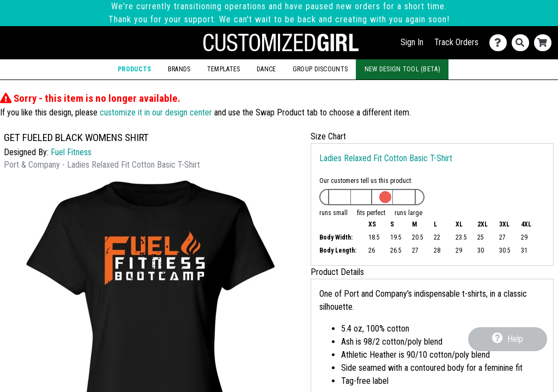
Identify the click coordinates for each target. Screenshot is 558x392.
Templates (224, 69)
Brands (179, 69)
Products (134, 69)
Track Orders (456, 42)
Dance (266, 69)
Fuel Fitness (71, 152)
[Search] (523, 43)
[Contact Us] (501, 43)
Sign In (412, 42)
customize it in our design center (156, 112)
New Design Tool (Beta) (402, 69)
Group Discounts (320, 69)
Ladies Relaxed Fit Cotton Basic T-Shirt (386, 158)
